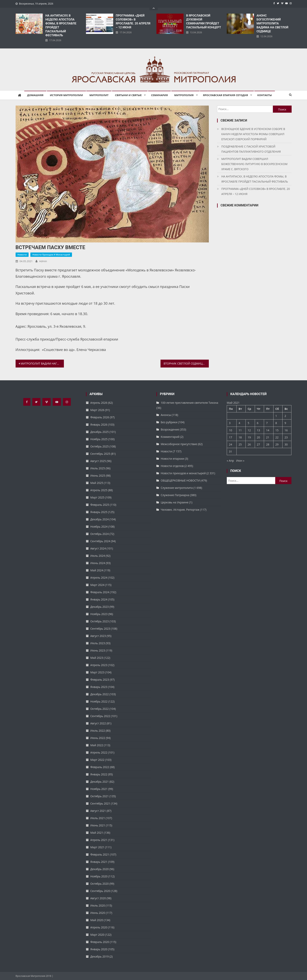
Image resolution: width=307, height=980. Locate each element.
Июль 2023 (98, 643)
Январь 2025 (99, 512)
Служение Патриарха (175, 495)
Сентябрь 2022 (100, 716)
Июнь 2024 (98, 563)
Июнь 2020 (98, 913)
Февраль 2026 (100, 417)
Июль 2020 (98, 905)
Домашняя (35, 95)
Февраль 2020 (100, 942)
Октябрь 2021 (99, 796)
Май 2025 (97, 483)
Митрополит (99, 95)
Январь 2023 (99, 687)
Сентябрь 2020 (100, 891)
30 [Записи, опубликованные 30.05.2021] (286, 444)
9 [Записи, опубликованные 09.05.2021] (285, 423)
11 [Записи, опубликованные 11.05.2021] (240, 430)
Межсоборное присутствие (179, 444)
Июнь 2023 (98, 650)
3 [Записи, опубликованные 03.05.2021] (230, 423)
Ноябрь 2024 (99, 527)
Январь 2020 (99, 949)
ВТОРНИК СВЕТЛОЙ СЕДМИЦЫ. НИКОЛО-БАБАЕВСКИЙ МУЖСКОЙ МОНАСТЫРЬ (186, 363)
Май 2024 (97, 570)
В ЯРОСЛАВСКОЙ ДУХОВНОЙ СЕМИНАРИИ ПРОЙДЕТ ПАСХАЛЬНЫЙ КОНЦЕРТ (204, 21)
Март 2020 (97, 935)
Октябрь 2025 (99, 446)
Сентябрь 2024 (100, 541)
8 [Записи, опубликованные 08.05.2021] (276, 423)
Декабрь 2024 (99, 519)
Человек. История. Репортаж (180, 510)
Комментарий (170, 437)
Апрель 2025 (99, 490)
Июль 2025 (98, 468)
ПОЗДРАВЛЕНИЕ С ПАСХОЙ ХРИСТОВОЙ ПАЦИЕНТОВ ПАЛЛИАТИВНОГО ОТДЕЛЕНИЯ (251, 149)
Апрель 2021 (99, 840)
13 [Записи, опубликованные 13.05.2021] (258, 430)
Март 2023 (97, 672)
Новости (22, 255)
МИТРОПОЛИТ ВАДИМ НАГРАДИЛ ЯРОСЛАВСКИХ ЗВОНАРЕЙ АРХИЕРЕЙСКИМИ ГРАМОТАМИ (42, 363)
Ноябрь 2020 (99, 876)
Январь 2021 (99, 862)
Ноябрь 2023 (99, 614)
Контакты (265, 95)
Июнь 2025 (98, 476)
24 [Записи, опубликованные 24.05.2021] (230, 444)
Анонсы (166, 415)
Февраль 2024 (100, 592)
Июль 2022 (98, 731)
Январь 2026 (99, 425)
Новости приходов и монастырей (51, 255)
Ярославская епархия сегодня (225, 95)
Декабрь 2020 (99, 869)
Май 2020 (97, 920)
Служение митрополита (177, 488)
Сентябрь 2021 (100, 803)
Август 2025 (98, 461)
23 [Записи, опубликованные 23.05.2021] (286, 437)
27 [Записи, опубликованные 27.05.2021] (258, 444)
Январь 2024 (99, 599)
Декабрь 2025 (99, 432)
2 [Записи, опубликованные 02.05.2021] (285, 416)
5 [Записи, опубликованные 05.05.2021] (248, 423)
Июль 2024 (98, 556)
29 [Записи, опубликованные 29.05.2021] (277, 444)
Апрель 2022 (99, 752)
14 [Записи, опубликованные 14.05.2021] (268, 430)
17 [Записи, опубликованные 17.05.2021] (230, 437)
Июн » (240, 461)
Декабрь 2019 (99, 956)
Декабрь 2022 (99, 694)
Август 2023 (98, 636)
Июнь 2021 (98, 825)
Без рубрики (169, 422)
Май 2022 (97, 745)
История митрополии (66, 95)
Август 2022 (98, 723)
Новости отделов (172, 466)
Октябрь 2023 (99, 621)
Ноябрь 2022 (99, 701)
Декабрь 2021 (99, 782)
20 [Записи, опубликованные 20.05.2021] (258, 437)
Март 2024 (97, 585)
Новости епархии (172, 459)
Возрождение (170, 429)
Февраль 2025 (100, 505)
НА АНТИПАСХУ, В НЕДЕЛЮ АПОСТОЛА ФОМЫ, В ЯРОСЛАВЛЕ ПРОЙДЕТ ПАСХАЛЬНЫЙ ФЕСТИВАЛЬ (61, 25)
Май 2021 (97, 833)
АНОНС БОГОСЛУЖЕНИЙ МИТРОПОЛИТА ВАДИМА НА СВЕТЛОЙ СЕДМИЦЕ (272, 23)
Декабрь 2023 (99, 607)
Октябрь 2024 (99, 534)
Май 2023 (97, 658)
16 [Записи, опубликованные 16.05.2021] (286, 430)
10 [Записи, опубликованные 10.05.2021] (230, 430)
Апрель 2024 (99, 578)
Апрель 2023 (99, 665)
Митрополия (184, 95)
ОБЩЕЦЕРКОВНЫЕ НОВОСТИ (180, 480)
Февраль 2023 (100, 680)
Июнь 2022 (98, 738)
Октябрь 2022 (99, 709)
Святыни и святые (128, 95)
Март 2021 (97, 847)
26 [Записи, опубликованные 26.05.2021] (249, 444)
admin (43, 261)
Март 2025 (97, 497)
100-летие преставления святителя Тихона (189, 403)
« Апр (230, 461)
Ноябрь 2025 (99, 439)
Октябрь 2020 (99, 884)
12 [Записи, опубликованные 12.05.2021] (249, 430)
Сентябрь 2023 (100, 629)
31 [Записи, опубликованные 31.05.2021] (230, 451)
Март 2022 (97, 760)
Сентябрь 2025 (100, 454)
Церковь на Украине (174, 502)
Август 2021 (98, 811)
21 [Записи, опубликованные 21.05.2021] (268, 437)
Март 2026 (97, 410)
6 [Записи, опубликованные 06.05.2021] (258, 423)
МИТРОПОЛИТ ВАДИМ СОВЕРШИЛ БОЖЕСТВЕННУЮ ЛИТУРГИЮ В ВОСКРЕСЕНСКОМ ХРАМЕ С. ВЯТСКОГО (254, 164)
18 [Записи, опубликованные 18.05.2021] (240, 437)
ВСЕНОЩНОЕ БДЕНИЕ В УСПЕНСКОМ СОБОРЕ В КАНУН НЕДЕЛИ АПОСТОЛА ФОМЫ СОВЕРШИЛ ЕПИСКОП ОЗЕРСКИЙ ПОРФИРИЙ (253, 134)
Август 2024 (98, 548)
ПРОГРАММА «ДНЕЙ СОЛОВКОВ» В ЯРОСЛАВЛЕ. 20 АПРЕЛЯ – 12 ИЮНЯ (133, 21)
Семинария (159, 95)
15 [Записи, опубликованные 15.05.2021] (277, 430)
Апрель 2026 (99, 403)
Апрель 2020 (99, 927)
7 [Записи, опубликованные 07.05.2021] (267, 423)
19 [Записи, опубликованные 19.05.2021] (249, 437)
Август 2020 (98, 898)
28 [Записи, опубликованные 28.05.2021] (268, 444)
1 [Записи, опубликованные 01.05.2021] (276, 416)
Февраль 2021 (100, 854)
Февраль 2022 (100, 767)
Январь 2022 (99, 774)
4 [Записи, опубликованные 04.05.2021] (239, 423)
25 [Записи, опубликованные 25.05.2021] (240, 444)
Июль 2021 (98, 818)
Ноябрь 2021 (99, 789)
